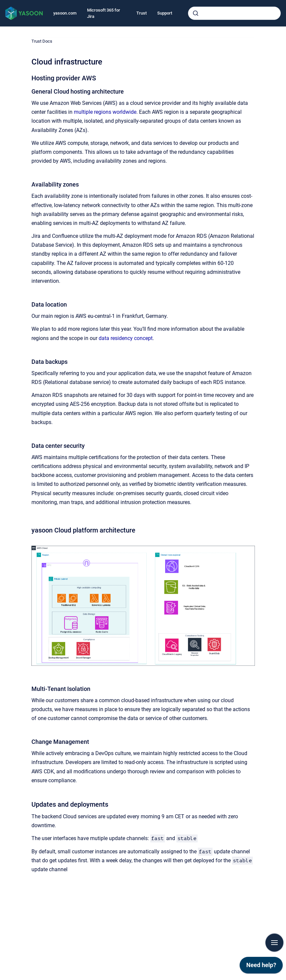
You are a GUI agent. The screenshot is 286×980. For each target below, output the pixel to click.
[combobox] (234, 13)
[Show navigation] (274, 943)
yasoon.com (65, 13)
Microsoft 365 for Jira (104, 13)
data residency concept (126, 338)
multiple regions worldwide (105, 112)
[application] (261, 967)
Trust (142, 13)
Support (165, 13)
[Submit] (196, 13)
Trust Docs (42, 41)
